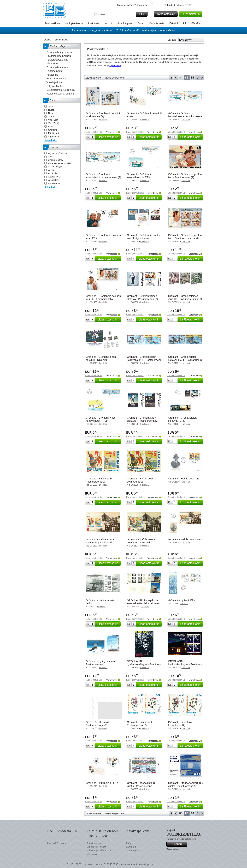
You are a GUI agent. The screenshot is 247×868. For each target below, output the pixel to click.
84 (181, 78)
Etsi (143, 14)
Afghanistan (54, 137)
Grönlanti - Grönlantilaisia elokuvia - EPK (183, 419)
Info (185, 23)
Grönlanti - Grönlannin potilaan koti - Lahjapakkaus (144, 237)
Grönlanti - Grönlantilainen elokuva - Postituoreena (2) (142, 297)
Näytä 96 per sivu (114, 78)
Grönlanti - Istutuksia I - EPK (102, 783)
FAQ (128, 843)
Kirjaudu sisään (125, 5)
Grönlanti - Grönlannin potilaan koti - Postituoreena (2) (186, 176)
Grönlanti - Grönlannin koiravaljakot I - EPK (140, 176)
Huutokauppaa (125, 23)
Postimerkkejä (52, 23)
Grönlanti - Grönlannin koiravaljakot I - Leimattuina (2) (103, 176)
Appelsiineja (54, 177)
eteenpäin (198, 78)
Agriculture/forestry (58, 153)
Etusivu (47, 40)
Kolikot (108, 23)
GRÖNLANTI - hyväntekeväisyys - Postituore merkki (144, 664)
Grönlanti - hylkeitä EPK (182, 600)
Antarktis (53, 173)
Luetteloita (94, 23)
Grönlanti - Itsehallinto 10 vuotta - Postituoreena (141, 784)
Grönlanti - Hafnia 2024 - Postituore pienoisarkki (100, 541)
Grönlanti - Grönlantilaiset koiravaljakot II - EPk (100, 419)
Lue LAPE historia (57, 843)
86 (192, 78)
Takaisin (176, 78)
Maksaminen (93, 854)
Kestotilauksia (157, 23)
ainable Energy (56, 160)
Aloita (171, 78)
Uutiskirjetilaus (172, 849)
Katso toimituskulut (94, 132)
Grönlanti (53, 130)
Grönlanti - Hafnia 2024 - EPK (185, 478)
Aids (50, 157)
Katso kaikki (51, 140)
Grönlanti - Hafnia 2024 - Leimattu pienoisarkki (141, 541)
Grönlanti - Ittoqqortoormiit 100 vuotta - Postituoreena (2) (186, 784)
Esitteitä (174, 23)
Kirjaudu (179, 844)
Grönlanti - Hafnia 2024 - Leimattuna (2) (141, 480)
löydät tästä (115, 65)
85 (187, 78)
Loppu (202, 78)
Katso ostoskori (167, 14)
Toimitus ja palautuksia (99, 851)
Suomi (51, 106)
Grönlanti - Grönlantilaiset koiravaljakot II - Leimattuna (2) (186, 358)
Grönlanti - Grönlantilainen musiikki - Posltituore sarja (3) (185, 297)
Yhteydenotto (141, 5)
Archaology (54, 180)
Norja (51, 113)
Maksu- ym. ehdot (96, 847)
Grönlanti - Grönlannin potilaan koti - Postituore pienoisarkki (186, 237)
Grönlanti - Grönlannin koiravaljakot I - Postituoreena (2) (185, 116)
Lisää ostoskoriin (109, 137)
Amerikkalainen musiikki (60, 163)
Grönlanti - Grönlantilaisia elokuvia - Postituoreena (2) (143, 419)
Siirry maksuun (191, 14)
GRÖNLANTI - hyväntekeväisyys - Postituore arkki (185, 664)
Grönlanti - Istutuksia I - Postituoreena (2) (140, 724)
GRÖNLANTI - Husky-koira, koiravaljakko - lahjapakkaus (143, 602)
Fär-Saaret (54, 133)
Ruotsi (51, 110)
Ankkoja (52, 170)
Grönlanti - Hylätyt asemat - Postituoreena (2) (101, 663)
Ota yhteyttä (133, 851)
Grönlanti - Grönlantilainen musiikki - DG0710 (101, 358)
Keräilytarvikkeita (74, 23)
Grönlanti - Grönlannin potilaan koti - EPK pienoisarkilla (103, 297)
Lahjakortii (132, 847)
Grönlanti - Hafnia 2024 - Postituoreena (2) (100, 480)
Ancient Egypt (55, 167)
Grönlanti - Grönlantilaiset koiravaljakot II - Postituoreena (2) (144, 360)
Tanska (52, 117)
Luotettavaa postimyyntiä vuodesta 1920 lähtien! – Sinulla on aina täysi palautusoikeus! (123, 30)
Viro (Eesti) (54, 120)
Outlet (141, 23)
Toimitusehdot (94, 843)
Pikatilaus (197, 23)
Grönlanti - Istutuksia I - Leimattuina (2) (181, 724)
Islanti (51, 126)
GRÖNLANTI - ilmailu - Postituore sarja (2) (99, 724)
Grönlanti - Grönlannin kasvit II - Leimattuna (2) (103, 115)
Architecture (54, 183)
